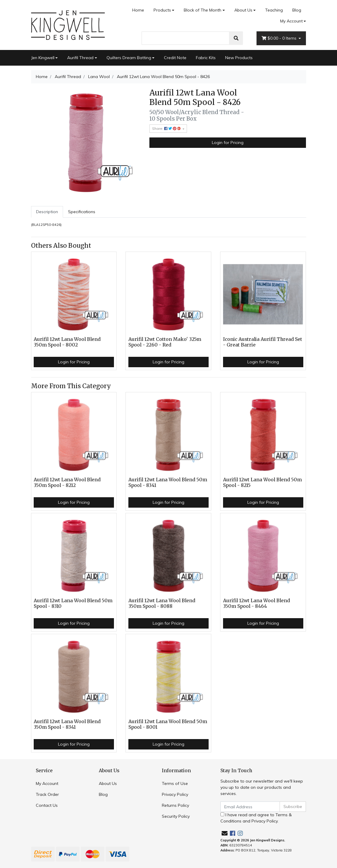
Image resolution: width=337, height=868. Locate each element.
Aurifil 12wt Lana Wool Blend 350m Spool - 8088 (162, 603)
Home (138, 10)
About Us (243, 10)
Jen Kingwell (43, 58)
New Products (239, 58)
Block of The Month (203, 10)
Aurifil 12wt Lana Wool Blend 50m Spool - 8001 (168, 724)
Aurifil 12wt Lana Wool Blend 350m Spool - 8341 (67, 724)
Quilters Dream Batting (129, 58)
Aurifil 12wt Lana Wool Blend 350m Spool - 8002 (67, 342)
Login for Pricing (228, 142)
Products (162, 10)
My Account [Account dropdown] (291, 21)
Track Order (47, 794)
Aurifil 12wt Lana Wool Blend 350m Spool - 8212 (67, 482)
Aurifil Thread (80, 58)
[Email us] (225, 833)
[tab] (47, 212)
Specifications (82, 212)
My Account (47, 783)
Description (47, 212)
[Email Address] (250, 807)
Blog (297, 10)
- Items (280, 38)
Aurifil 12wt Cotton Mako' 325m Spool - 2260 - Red (165, 342)
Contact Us (47, 805)
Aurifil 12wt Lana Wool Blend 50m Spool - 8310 (73, 603)
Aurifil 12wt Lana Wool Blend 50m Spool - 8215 (262, 482)
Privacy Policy (175, 794)
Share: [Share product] (167, 128)
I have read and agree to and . (256, 818)
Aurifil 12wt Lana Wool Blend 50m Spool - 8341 (168, 482)
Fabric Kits (206, 58)
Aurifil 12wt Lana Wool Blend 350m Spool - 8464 (257, 603)
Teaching (274, 10)
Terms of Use (175, 783)
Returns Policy (175, 805)
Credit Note (175, 58)
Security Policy (176, 816)
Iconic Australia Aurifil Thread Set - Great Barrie (263, 342)
